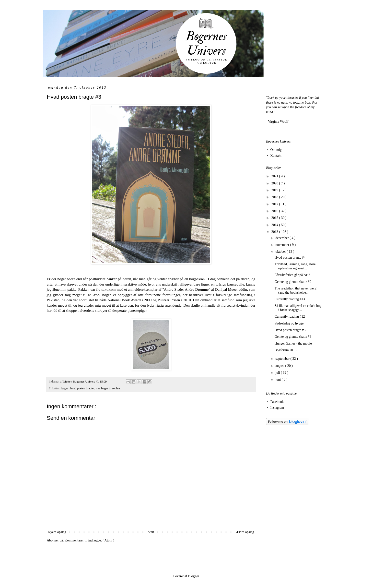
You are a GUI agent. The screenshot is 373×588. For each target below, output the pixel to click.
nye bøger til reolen (108, 388)
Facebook (277, 402)
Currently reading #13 (290, 299)
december (282, 238)
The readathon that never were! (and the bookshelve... (296, 290)
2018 (275, 197)
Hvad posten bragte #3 (290, 330)
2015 (275, 218)
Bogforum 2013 (286, 350)
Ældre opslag (245, 532)
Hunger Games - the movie (293, 343)
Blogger (193, 576)
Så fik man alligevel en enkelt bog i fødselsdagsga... (298, 308)
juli (278, 373)
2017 (275, 204)
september (283, 359)
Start (151, 532)
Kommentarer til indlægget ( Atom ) (89, 540)
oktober (281, 252)
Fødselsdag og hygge (289, 323)
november (283, 245)
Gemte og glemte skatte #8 (293, 337)
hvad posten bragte (82, 388)
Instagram (277, 408)
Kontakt (276, 156)
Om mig (276, 150)
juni (278, 379)
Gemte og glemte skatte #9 (293, 282)
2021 (275, 176)
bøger (65, 388)
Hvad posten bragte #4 (290, 258)
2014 (275, 225)
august (280, 366)
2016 (275, 211)
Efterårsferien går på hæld (292, 275)
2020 (275, 183)
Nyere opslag (57, 532)
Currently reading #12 (290, 317)
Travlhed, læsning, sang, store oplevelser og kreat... (295, 266)
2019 (275, 190)
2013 (275, 232)
